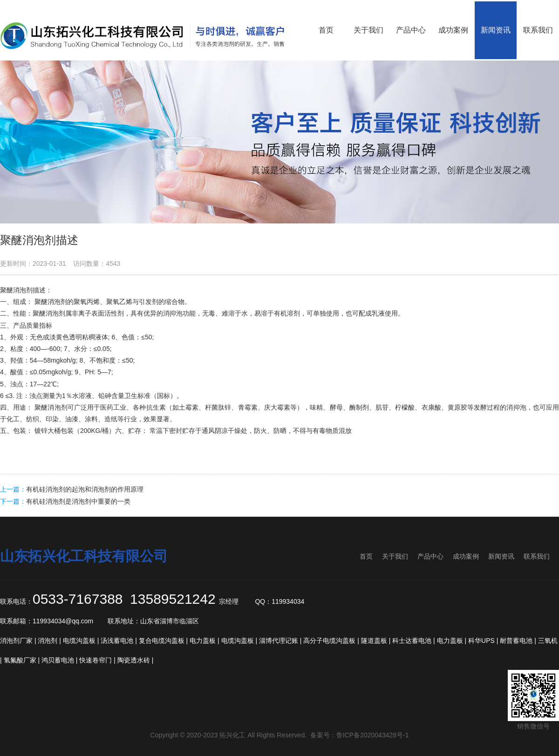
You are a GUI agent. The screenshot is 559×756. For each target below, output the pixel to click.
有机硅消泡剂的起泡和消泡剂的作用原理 (85, 489)
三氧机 (548, 641)
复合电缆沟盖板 (162, 641)
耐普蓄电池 (516, 641)
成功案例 (466, 556)
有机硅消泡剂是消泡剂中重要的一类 (78, 501)
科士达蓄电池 (412, 641)
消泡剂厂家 (16, 641)
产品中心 (430, 556)
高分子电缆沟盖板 (329, 641)
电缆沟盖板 (79, 641)
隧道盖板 (374, 641)
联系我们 (537, 556)
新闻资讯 (501, 556)
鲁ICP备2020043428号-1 (373, 735)
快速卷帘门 (95, 660)
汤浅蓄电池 (117, 641)
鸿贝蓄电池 (58, 660)
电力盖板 (203, 641)
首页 (366, 556)
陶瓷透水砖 (134, 660)
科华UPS (481, 641)
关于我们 (395, 556)
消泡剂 (23, 290)
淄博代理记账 (279, 641)
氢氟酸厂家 (20, 660)
